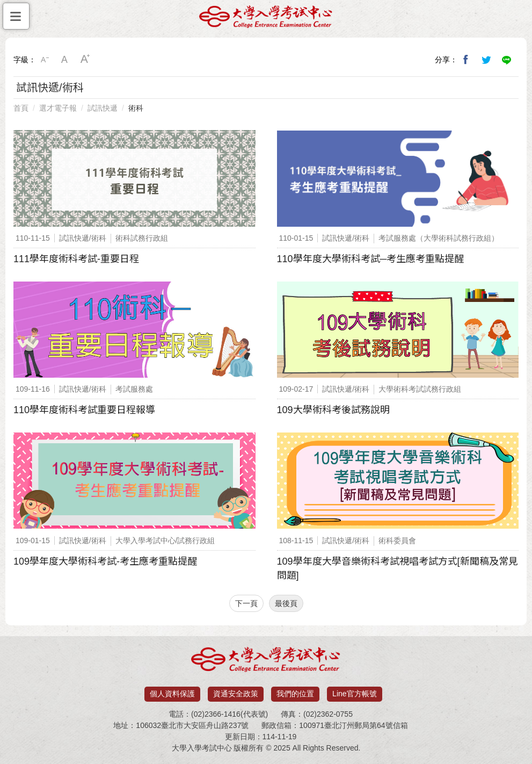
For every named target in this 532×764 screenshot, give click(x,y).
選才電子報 (58, 108)
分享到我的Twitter (486, 60)
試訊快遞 (103, 108)
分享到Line (507, 60)
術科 (136, 108)
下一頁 (246, 603)
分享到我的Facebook (466, 60)
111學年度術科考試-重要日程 (76, 259)
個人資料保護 (172, 694)
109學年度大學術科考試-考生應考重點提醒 (105, 561)
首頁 (21, 108)
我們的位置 (295, 694)
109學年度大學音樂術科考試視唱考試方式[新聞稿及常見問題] (398, 568)
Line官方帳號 (354, 694)
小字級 (45, 60)
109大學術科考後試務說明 (333, 410)
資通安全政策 (236, 694)
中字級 (65, 60)
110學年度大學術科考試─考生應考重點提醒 (371, 259)
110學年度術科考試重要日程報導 (84, 410)
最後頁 (286, 603)
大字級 (85, 60)
